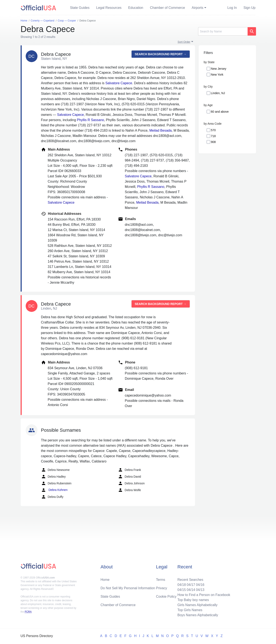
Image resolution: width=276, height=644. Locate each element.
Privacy (161, 588)
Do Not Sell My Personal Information (128, 588)
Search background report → (161, 54)
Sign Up (250, 8)
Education (136, 8)
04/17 (191, 585)
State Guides (80, 8)
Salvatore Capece (119, 83)
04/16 (200, 585)
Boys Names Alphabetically (198, 615)
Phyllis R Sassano (90, 120)
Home (105, 580)
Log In (232, 8)
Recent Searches (190, 580)
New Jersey (219, 69)
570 (213, 130)
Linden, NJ (218, 93)
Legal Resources (109, 8)
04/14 (191, 590)
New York (217, 75)
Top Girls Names (190, 610)
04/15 (182, 590)
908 (213, 142)
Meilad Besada (161, 130)
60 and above (220, 112)
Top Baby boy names (193, 600)
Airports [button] (198, 8)
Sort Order (184, 42)
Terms (161, 580)
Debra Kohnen (54, 490)
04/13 (200, 590)
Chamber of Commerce (167, 8)
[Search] (223, 31)
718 (213, 136)
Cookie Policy (166, 597)
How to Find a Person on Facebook (204, 595)
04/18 (182, 585)
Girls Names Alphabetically (197, 605)
